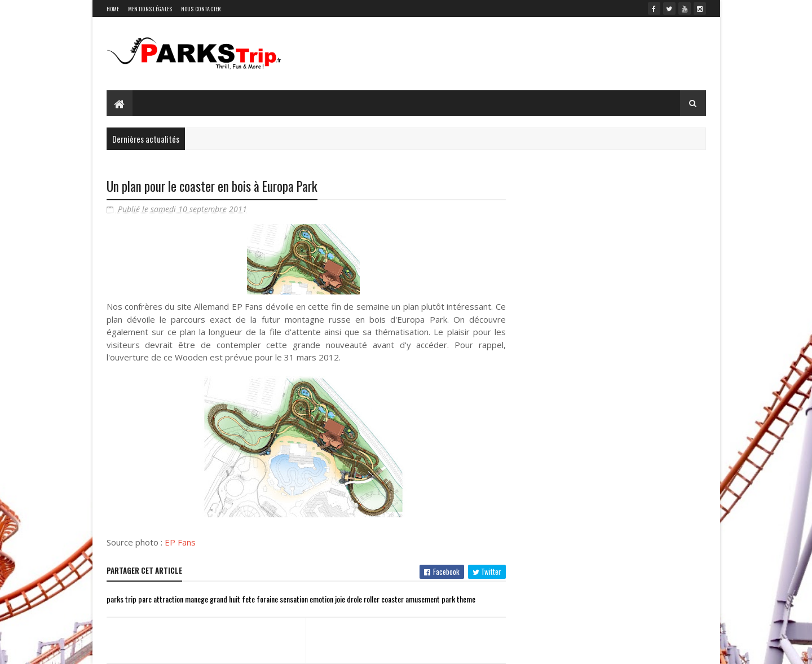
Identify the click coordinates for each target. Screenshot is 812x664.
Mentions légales (150, 9)
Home (113, 9)
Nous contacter (201, 9)
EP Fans (180, 542)
